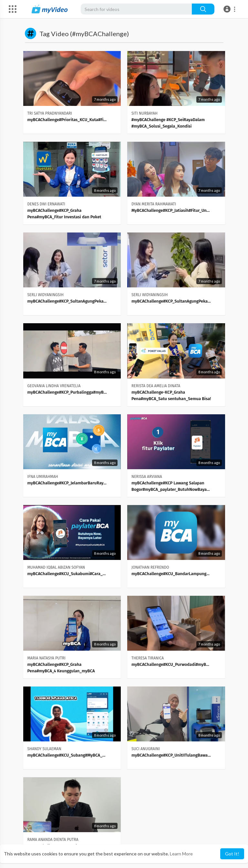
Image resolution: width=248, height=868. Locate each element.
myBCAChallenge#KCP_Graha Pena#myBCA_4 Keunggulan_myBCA (61, 668)
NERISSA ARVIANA (147, 477)
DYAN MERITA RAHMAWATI (154, 204)
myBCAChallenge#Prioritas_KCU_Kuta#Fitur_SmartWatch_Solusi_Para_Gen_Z (67, 120)
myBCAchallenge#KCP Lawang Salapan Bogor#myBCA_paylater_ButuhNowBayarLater (171, 486)
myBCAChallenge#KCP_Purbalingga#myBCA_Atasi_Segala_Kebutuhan (67, 392)
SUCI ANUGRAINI (146, 749)
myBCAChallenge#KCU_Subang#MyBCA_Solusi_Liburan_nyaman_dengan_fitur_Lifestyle (67, 755)
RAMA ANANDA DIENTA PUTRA (53, 840)
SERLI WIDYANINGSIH (46, 295)
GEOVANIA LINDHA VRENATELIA (54, 386)
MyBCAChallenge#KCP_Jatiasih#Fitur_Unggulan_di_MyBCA (171, 210)
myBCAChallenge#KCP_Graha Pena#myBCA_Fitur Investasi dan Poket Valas (64, 214)
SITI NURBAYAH (145, 113)
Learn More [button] (181, 854)
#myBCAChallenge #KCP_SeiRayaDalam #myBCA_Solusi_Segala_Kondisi (168, 123)
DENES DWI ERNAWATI (46, 204)
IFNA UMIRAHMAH (43, 477)
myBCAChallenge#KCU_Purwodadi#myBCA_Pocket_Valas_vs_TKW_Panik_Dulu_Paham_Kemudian (171, 664)
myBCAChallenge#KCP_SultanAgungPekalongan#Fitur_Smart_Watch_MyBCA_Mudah (67, 301)
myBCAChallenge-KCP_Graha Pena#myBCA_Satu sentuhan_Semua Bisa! (171, 395)
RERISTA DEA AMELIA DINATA (156, 386)
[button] (230, 9)
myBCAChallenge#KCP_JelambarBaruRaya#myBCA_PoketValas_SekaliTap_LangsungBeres (67, 483)
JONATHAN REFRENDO (150, 567)
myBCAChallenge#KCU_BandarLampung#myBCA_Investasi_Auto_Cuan (171, 574)
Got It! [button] (232, 854)
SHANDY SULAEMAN (44, 749)
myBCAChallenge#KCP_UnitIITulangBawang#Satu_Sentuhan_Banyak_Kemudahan (171, 755)
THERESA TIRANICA (148, 658)
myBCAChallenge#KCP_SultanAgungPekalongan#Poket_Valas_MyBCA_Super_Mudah (171, 301)
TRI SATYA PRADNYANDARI (50, 113)
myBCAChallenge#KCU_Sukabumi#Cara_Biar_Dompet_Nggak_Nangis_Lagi (67, 574)
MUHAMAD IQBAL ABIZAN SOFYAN (56, 567)
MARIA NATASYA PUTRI (46, 658)
